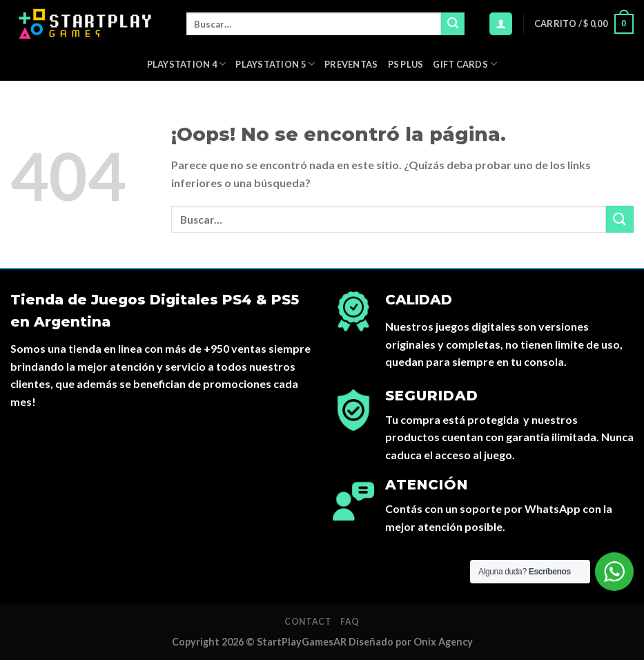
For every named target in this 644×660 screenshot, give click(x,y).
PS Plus (406, 64)
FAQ (350, 622)
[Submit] (453, 24)
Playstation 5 (275, 64)
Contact (308, 622)
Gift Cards (465, 64)
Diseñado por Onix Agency (411, 642)
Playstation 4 (187, 64)
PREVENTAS (351, 64)
